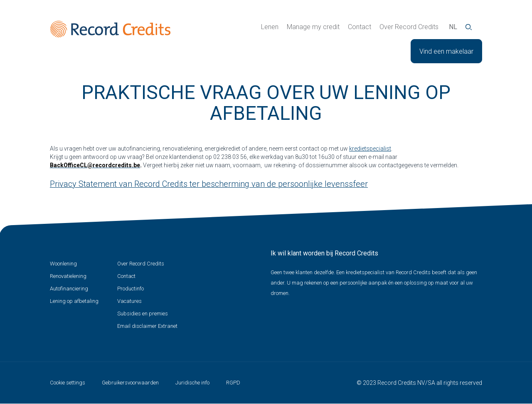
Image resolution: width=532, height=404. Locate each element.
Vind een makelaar (446, 51)
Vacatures (129, 301)
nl (453, 27)
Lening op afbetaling (74, 301)
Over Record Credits (409, 27)
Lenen (270, 27)
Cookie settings (68, 383)
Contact (360, 27)
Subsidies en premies (143, 314)
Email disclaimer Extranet (147, 326)
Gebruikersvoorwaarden (130, 383)
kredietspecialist (370, 149)
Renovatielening (68, 276)
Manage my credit (313, 27)
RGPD (233, 383)
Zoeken (469, 27)
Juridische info (192, 383)
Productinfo (131, 289)
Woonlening (63, 264)
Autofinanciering (69, 289)
